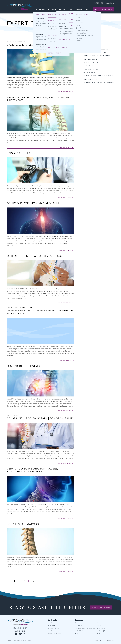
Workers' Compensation (55, 634)
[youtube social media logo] (20, 634)
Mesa (98, 623)
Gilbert (77, 623)
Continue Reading (65, 92)
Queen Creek (101, 628)
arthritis (87, 66)
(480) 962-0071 (98, 3)
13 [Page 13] (22, 581)
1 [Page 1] (14, 581)
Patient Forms (52, 623)
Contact (88, 9)
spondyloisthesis (91, 79)
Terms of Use (110, 640)
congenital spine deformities (96, 49)
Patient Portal (110, 3)
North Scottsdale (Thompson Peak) (85, 628)
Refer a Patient (52, 625)
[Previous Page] (9, 581)
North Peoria (79, 625)
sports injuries (90, 62)
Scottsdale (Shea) (102, 631)
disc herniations (91, 69)
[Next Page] (39, 581)
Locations (79, 620)
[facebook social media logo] (16, 634)
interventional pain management (98, 83)
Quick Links (52, 620)
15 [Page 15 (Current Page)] (29, 581)
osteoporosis (89, 72)
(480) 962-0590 (22, 631)
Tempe (99, 634)
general (87, 46)
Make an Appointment (103, 9)
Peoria (99, 625)
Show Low (78, 634)
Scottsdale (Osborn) (81, 631)
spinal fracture (90, 59)
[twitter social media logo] (25, 634)
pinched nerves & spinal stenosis (97, 76)
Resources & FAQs (53, 628)
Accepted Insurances (54, 631)
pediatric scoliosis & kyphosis (96, 56)
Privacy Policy (99, 640)
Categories (89, 42)
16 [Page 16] (33, 581)
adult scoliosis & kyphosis (95, 52)
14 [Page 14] (26, 581)
